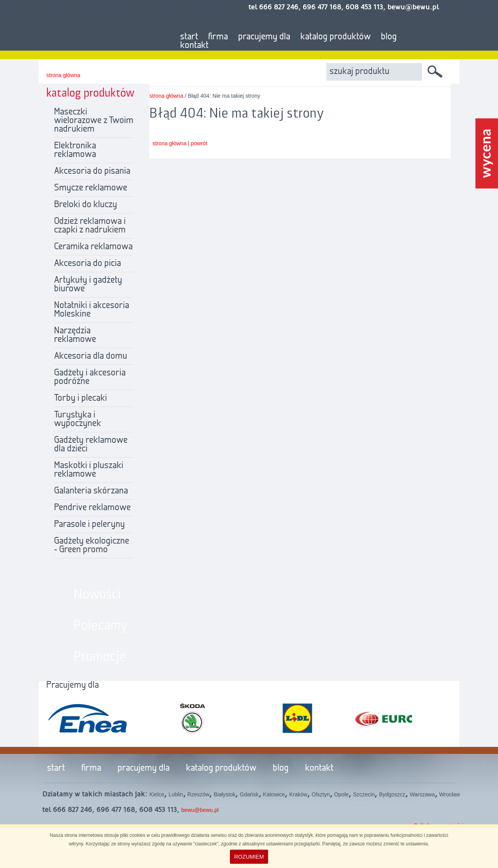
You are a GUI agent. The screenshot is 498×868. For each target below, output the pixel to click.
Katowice (274, 794)
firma (218, 37)
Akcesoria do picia (88, 264)
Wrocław (450, 794)
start (189, 37)
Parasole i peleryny (89, 525)
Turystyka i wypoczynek (78, 419)
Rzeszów (199, 794)
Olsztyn (321, 794)
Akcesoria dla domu (91, 356)
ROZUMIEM (249, 857)
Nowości (97, 595)
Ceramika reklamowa (93, 247)
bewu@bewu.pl (200, 810)
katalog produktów (336, 37)
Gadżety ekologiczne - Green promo (92, 546)
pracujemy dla (264, 37)
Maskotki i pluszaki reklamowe (89, 470)
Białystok (224, 794)
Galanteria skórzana (91, 491)
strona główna (63, 75)
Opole (341, 794)
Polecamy (101, 626)
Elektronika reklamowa (75, 150)
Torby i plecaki (81, 398)
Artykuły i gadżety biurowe (88, 285)
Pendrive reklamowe (92, 508)
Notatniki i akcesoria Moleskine (92, 310)
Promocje (100, 657)
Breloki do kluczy (86, 205)
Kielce (157, 794)
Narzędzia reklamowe (75, 335)
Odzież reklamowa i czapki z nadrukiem (90, 226)
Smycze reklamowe (91, 188)
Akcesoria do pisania (92, 171)
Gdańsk (249, 794)
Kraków (298, 794)
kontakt (194, 46)
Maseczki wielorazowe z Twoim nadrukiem (94, 121)
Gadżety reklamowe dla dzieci (91, 445)
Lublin (176, 794)
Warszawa (422, 794)
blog (389, 37)
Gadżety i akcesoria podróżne (90, 377)
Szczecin (364, 794)
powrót (199, 143)
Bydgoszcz (392, 794)
